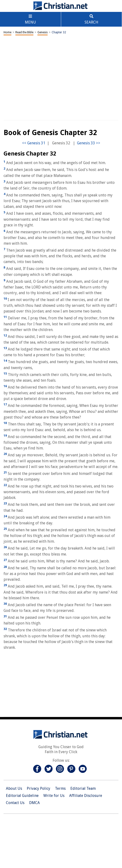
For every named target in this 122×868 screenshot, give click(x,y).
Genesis (43, 32)
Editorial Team (83, 788)
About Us (14, 788)
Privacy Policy (38, 788)
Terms (60, 788)
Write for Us (54, 796)
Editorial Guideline (22, 796)
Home (7, 32)
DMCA (34, 803)
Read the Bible (24, 32)
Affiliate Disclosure (86, 796)
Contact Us (15, 803)
